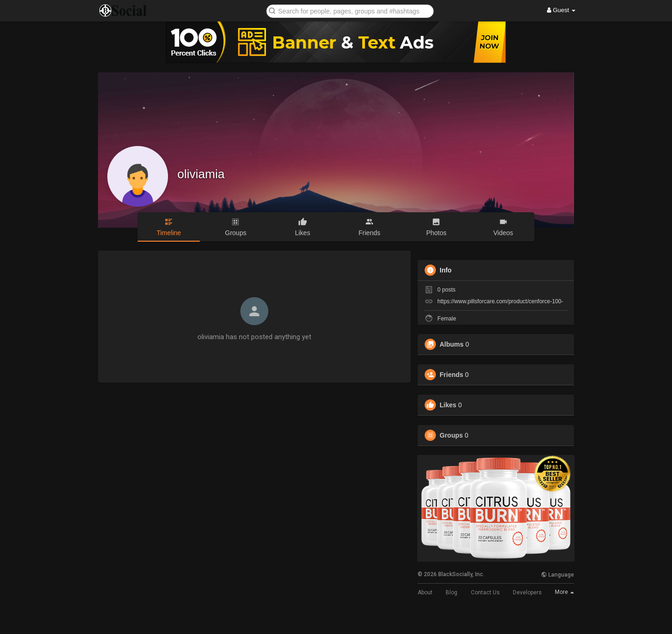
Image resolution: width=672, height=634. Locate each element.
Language (557, 575)
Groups (451, 435)
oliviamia (201, 174)
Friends (451, 375)
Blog (451, 592)
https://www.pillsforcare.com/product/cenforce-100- (500, 301)
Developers (527, 592)
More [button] (564, 592)
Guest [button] (561, 10)
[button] (350, 10)
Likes (448, 405)
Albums (451, 344)
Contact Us (485, 592)
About (425, 592)
